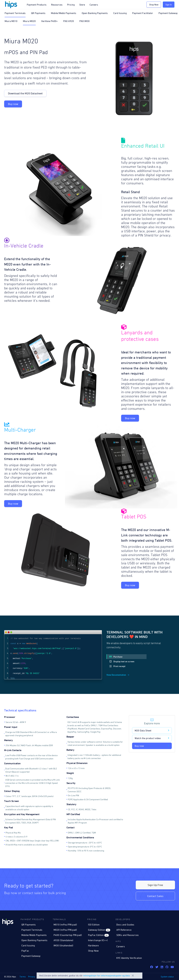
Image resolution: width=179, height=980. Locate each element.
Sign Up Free (155, 885)
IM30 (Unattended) (63, 945)
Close (133, 976)
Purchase (116, 657)
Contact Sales (155, 896)
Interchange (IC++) (98, 940)
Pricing (71, 5)
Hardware (93, 945)
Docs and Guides (125, 925)
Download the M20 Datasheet (25, 93)
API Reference (124, 930)
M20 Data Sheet (152, 730)
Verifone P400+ (49, 21)
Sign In (169, 5)
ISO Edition (94, 925)
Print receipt (117, 666)
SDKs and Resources (128, 935)
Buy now (13, 104)
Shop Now (154, 5)
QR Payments (38, 13)
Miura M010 (11, 21)
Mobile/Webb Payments (64, 13)
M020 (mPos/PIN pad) (65, 930)
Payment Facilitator (143, 13)
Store (82, 5)
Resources (57, 5)
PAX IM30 (84, 21)
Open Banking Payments (95, 13)
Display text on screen (122, 661)
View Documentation (118, 675)
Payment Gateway (168, 13)
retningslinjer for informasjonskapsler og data (106, 975)
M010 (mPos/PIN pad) (65, 925)
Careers (94, 5)
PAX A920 (69, 21)
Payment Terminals (15, 13)
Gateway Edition (99, 930)
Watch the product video (152, 738)
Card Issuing (120, 13)
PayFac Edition (98, 935)
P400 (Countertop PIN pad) (68, 935)
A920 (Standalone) (63, 940)
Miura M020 (29, 21)
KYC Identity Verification (129, 958)
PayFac (25, 951)
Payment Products (37, 5)
